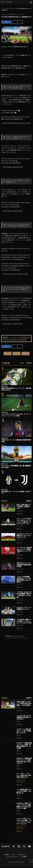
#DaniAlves (22, 257)
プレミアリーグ (21, 780)
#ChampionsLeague (18, 266)
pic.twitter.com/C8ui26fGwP (11, 320)
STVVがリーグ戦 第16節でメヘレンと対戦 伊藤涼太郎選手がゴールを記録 (24, 745)
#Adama (15, 257)
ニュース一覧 (16, 354)
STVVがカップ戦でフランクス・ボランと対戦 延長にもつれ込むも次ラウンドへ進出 (24, 806)
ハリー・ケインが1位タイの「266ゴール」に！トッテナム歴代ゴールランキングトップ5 (24, 521)
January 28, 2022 (17, 324)
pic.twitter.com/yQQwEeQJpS (13, 119)
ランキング (20, 511)
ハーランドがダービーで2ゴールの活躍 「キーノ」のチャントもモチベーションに (24, 821)
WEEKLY (22, 363)
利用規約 (7, 855)
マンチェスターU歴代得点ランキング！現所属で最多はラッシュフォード (24, 550)
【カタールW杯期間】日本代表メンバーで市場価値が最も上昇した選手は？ (24, 579)
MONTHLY (29, 363)
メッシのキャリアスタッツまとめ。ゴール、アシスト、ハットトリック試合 (16, 415)
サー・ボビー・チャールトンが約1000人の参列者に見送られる (24, 775)
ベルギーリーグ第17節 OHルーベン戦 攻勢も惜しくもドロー (24, 731)
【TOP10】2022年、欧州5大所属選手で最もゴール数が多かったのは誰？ (24, 595)
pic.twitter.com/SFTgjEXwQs (11, 270)
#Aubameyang (18, 259)
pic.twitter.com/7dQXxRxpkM (11, 163)
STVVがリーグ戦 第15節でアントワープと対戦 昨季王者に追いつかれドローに (24, 761)
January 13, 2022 (25, 123)
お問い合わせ (22, 855)
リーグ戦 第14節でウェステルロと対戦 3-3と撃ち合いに (24, 791)
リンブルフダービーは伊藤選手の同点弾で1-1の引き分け (24, 717)
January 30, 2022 (17, 167)
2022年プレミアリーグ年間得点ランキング (24, 608)
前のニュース (8, 354)
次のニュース (25, 354)
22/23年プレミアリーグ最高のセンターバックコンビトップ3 (24, 536)
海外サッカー (20, 782)
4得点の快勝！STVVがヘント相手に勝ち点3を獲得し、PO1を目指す (24, 703)
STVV (18, 708)
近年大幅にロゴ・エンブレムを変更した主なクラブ (16, 492)
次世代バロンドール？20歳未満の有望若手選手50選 (16, 441)
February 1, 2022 (22, 274)
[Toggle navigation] (31, 2)
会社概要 (24, 857)
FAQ (14, 855)
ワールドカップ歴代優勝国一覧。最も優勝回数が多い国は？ (16, 466)
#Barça (5, 248)
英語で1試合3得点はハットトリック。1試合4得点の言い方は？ (16, 389)
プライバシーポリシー (12, 857)
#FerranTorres (6, 257)
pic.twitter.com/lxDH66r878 (11, 207)
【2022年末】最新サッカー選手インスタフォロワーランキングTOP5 (24, 621)
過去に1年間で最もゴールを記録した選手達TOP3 (24, 506)
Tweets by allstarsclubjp (9, 640)
